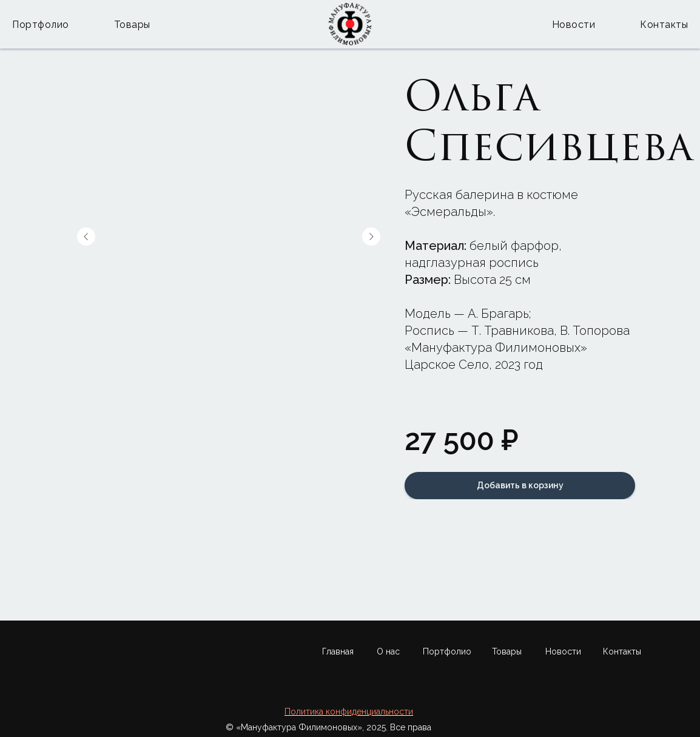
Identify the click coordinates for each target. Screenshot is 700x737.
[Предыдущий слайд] (86, 237)
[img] (603, 690)
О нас (388, 651)
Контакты (664, 25)
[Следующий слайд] (371, 237)
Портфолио (41, 25)
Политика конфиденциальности (349, 712)
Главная (338, 651)
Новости (574, 25)
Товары (132, 25)
